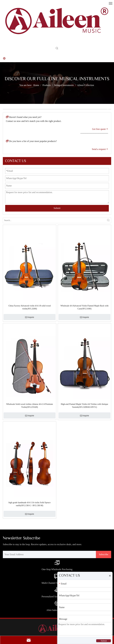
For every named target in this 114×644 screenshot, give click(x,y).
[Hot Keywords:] (57, 49)
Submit (57, 208)
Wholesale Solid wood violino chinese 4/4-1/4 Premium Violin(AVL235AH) (30, 406)
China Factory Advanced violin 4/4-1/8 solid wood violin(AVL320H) (30, 307)
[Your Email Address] (49, 554)
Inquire (30, 317)
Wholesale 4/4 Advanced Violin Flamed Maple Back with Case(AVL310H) (84, 307)
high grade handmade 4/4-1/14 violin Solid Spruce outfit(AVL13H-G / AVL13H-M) (29, 504)
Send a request (100, 149)
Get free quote (100, 129)
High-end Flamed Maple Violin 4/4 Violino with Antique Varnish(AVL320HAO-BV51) (85, 406)
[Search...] (54, 220)
